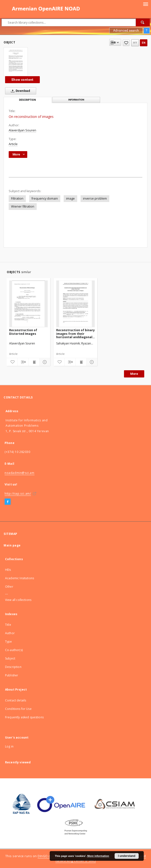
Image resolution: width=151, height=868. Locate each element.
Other (9, 587)
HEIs (8, 570)
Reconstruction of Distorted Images (23, 332)
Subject (10, 658)
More (134, 374)
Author (10, 633)
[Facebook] (8, 502)
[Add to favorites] (126, 43)
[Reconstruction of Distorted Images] (28, 304)
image (70, 198)
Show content (22, 80)
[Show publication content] (34, 362)
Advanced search (126, 30)
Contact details (16, 700)
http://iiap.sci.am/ (18, 494)
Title (8, 625)
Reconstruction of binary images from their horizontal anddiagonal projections (75, 333)
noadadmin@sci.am (20, 473)
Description (13, 667)
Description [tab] (27, 100)
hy (135, 43)
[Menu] (145, 4)
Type (9, 642)
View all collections (18, 600)
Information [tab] (76, 100)
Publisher (12, 675)
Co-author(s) (14, 650)
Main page (12, 545)
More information (98, 856)
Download (19, 91)
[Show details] (44, 362)
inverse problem (95, 198)
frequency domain (45, 198)
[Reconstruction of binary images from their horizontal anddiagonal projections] (75, 304)
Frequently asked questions (24, 717)
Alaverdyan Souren (22, 130)
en (144, 43)
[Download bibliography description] (23, 362)
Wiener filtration (23, 206)
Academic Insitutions (20, 578)
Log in (9, 746)
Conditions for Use (18, 709)
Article (13, 144)
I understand (127, 856)
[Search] (143, 22)
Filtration (17, 198)
